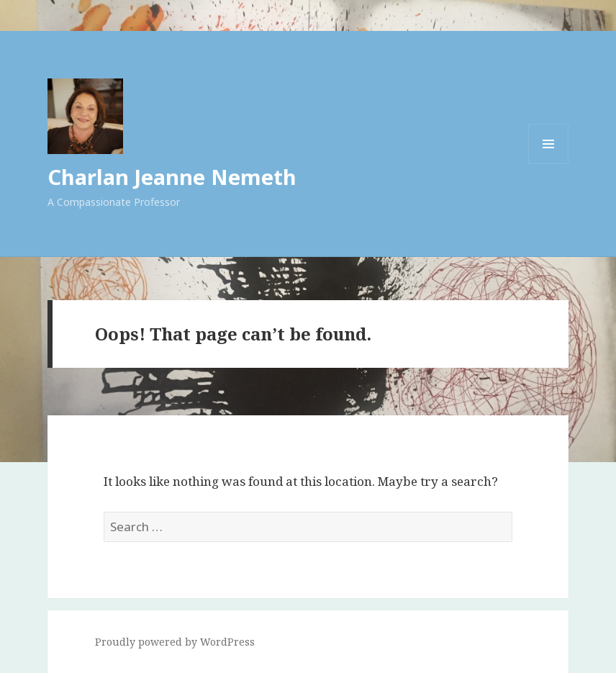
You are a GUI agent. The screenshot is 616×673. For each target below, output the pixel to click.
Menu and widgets (549, 164)
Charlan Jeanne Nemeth (172, 177)
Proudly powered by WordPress (175, 642)
